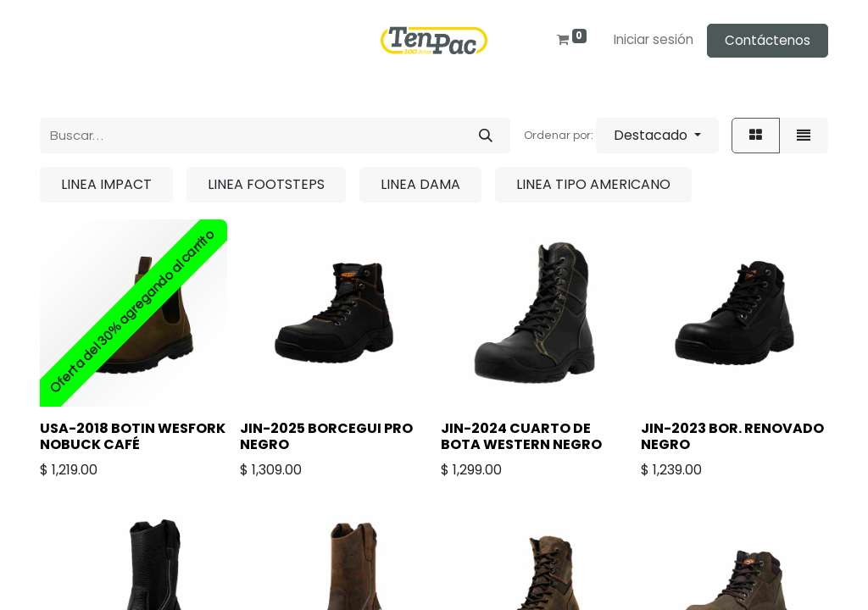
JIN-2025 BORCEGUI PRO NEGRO (326, 436)
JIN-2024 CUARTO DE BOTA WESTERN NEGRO (521, 436)
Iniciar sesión (654, 39)
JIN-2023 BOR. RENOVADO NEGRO (732, 436)
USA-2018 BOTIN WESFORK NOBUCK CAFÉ (133, 436)
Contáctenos (768, 40)
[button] (657, 136)
